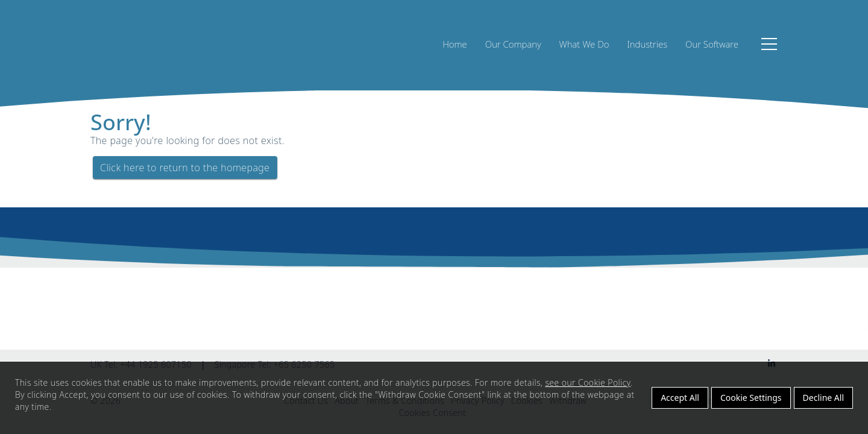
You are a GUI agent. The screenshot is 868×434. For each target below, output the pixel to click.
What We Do (584, 44)
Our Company (513, 44)
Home (455, 44)
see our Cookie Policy (588, 382)
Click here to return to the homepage (185, 168)
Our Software (712, 44)
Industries (647, 44)
